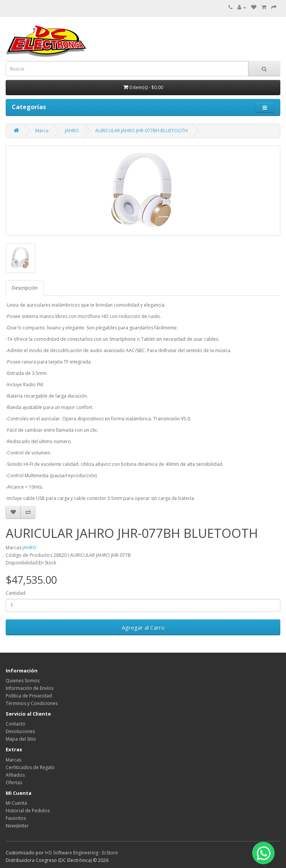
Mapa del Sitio (21, 739)
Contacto (16, 724)
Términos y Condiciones (32, 703)
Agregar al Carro (143, 627)
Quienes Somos (23, 681)
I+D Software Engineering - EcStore (81, 853)
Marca (42, 131)
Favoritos (16, 818)
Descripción (25, 288)
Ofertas (14, 783)
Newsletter (17, 826)
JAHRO (72, 131)
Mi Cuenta (16, 803)
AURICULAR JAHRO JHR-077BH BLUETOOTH (141, 131)
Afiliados (15, 775)
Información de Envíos (30, 688)
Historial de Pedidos (28, 811)
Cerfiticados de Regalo (30, 767)
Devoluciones (20, 731)
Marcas (13, 760)
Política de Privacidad (29, 696)
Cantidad (16, 593)
